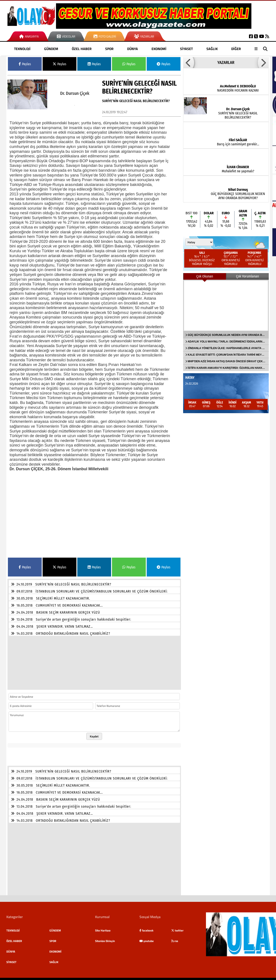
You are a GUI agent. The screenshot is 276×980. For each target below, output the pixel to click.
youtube (147, 938)
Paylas (25, 64)
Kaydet (94, 734)
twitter (177, 928)
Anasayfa (29, 36)
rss (175, 938)
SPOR (109, 49)
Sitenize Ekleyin (105, 938)
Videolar (66, 36)
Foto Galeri (105, 36)
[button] (189, 63)
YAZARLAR (226, 63)
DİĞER (236, 49)
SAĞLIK (212, 49)
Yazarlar (144, 36)
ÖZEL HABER (82, 49)
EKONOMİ (159, 49)
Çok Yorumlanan (247, 276)
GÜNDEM (51, 49)
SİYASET (186, 49)
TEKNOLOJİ (22, 49)
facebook (146, 928)
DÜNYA (133, 49)
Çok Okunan (205, 276)
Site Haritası (103, 928)
